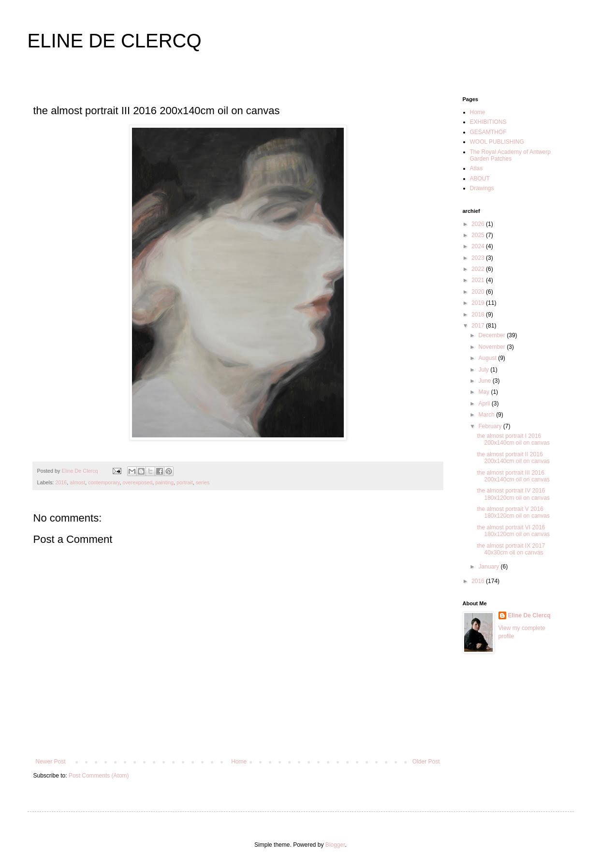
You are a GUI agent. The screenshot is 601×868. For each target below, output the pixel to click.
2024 (479, 246)
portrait (185, 482)
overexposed (137, 482)
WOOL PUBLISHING (497, 142)
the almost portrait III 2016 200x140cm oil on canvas (513, 476)
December (492, 335)
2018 (479, 314)
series (203, 482)
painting (164, 482)
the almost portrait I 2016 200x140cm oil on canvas (513, 439)
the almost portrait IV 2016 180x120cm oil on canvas (513, 494)
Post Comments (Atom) (99, 776)
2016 (61, 482)
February (491, 426)
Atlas (476, 168)
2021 (479, 280)
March (487, 415)
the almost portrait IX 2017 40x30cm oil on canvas (511, 549)
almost (77, 482)
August (488, 358)
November (492, 347)
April (485, 404)
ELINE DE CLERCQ (115, 41)
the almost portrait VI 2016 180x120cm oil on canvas (513, 531)
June (485, 381)
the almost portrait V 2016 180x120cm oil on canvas (513, 512)
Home (239, 762)
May (484, 392)
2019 (479, 303)
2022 (479, 269)
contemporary (104, 482)
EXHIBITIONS (488, 122)
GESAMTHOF (488, 132)
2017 (479, 326)
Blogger (335, 845)
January (489, 567)
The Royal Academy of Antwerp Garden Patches (510, 155)
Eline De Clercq (529, 615)
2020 (479, 292)
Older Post (426, 762)
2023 (479, 258)
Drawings (482, 188)
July (484, 370)
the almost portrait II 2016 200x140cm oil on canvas (513, 458)
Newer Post (51, 762)
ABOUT (480, 179)
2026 (479, 224)
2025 (479, 235)
